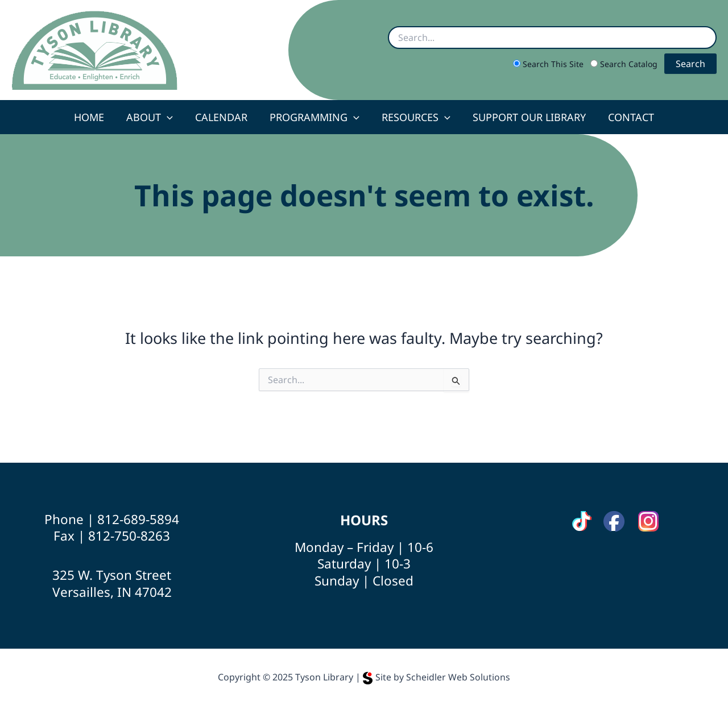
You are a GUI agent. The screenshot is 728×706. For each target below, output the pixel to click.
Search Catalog (625, 64)
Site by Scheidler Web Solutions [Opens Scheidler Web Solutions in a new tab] (437, 677)
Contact (626, 117)
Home (94, 117)
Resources (414, 117)
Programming (315, 117)
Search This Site (549, 64)
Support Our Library (526, 117)
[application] (170, 117)
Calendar (223, 117)
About (153, 117)
